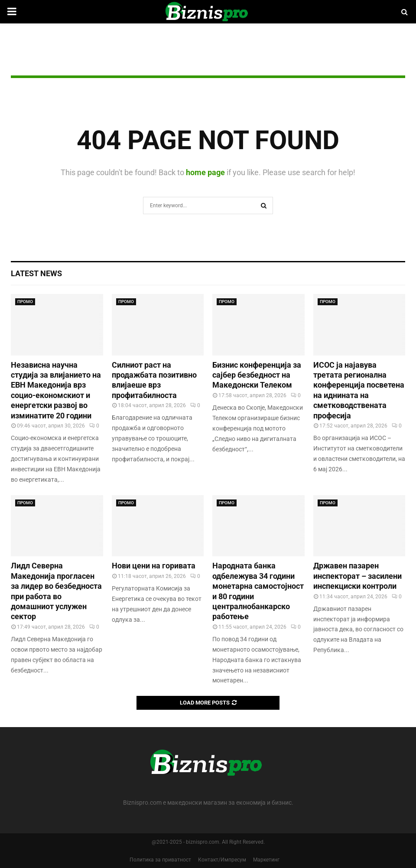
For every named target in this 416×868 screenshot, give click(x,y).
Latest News (36, 273)
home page (205, 172)
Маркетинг (266, 860)
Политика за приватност (160, 860)
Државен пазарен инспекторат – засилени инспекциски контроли (357, 576)
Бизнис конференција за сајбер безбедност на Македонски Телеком (257, 375)
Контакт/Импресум (222, 860)
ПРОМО (25, 302)
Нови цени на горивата (154, 566)
